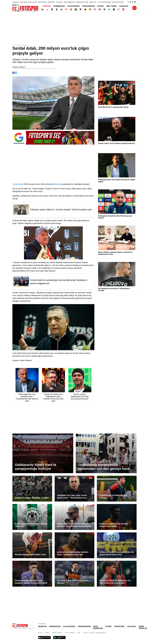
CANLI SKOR (24, 2)
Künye (40, 633)
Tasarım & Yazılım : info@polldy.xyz (95, 633)
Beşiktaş (25, 45)
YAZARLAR (123, 6)
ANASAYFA (16, 2)
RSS (79, 633)
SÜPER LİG (93, 2)
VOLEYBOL (59, 2)
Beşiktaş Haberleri (19, 67)
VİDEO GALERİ (42, 2)
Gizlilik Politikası (57, 633)
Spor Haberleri (17, 45)
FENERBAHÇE (59, 6)
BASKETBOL (51, 2)
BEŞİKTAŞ (47, 6)
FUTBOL (101, 6)
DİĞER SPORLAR (143, 627)
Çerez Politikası (70, 633)
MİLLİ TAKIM (112, 6)
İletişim (47, 633)
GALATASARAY (74, 6)
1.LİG (99, 2)
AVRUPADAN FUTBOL (82, 2)
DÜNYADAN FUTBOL (118, 2)
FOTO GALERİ (33, 2)
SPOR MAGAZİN (106, 2)
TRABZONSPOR (89, 6)
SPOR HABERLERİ (69, 2)
